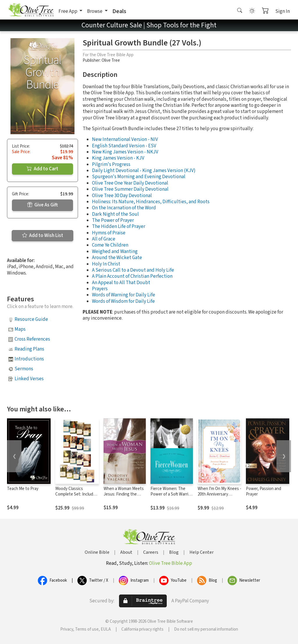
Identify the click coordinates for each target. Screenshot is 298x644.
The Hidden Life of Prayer (119, 227)
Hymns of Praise (109, 233)
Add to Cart (42, 169)
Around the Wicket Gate (117, 258)
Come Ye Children (110, 245)
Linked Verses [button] (29, 379)
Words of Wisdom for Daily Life (123, 301)
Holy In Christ (106, 264)
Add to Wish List (43, 236)
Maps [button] (20, 329)
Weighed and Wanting (115, 252)
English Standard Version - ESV (124, 146)
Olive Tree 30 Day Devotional (122, 196)
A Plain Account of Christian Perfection (132, 276)
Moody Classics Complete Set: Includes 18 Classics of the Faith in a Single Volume (76, 497)
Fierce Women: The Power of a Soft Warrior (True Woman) (171, 494)
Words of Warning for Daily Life (124, 295)
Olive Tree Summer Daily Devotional (130, 189)
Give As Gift (43, 205)
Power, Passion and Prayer (264, 491)
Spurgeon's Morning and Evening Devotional (139, 177)
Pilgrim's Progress (111, 164)
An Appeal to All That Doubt (121, 283)
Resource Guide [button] (31, 319)
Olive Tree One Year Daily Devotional (130, 183)
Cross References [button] (32, 339)
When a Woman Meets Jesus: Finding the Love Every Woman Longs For (124, 497)
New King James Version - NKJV (125, 152)
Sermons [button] (24, 369)
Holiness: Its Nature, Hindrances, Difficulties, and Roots (151, 202)
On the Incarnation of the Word (124, 208)
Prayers (100, 289)
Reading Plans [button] (29, 349)
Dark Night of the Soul (115, 214)
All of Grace (104, 239)
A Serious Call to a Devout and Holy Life (133, 270)
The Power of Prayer (113, 220)
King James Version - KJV (118, 158)
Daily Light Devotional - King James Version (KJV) (144, 171)
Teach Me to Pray (23, 489)
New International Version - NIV (125, 139)
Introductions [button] (29, 359)
